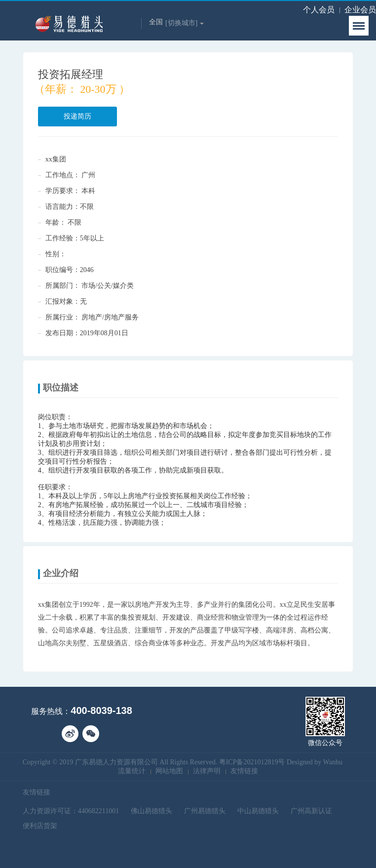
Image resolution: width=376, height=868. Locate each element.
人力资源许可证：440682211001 (71, 811)
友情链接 (244, 771)
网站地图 (169, 771)
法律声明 (207, 771)
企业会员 (360, 10)
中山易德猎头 (258, 811)
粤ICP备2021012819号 (252, 762)
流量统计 (132, 771)
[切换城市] (185, 23)
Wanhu (333, 762)
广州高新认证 (311, 811)
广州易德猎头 (205, 811)
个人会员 (319, 10)
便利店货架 (40, 826)
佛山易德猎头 (151, 811)
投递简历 (77, 116)
